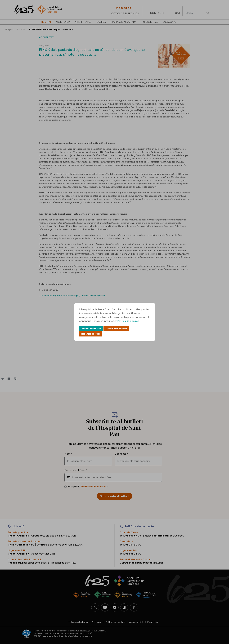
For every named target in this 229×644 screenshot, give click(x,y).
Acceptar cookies (91, 329)
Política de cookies (128, 321)
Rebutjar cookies (91, 334)
